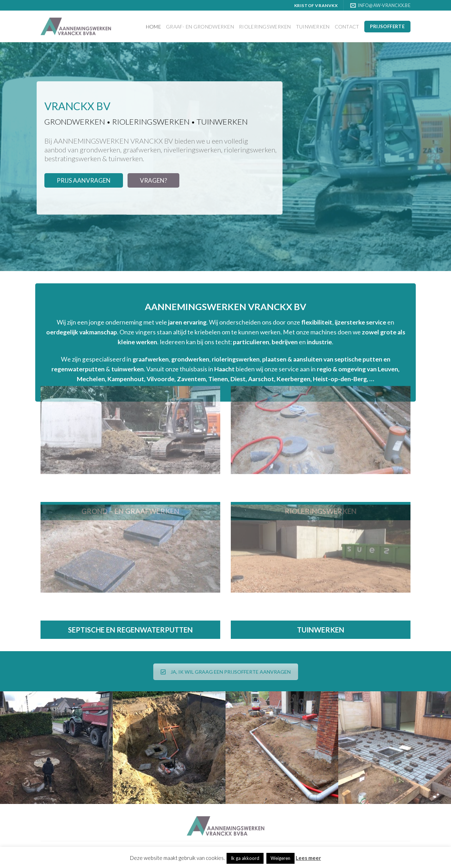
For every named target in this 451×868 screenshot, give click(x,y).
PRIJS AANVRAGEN (84, 180)
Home (153, 27)
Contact (347, 27)
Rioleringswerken (265, 27)
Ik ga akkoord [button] (245, 858)
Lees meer (308, 858)
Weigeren (280, 858)
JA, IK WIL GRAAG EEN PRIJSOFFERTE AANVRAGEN (226, 672)
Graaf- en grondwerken (200, 27)
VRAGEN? (153, 180)
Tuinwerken (313, 27)
